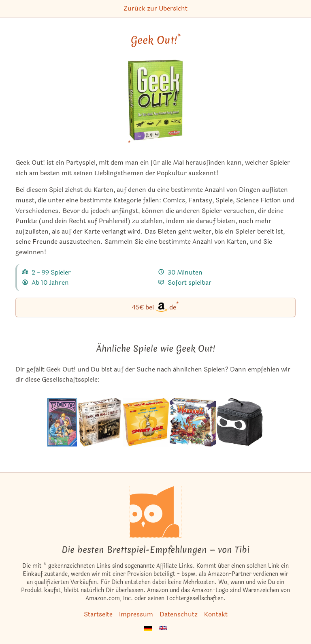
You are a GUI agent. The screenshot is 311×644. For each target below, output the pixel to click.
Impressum (136, 614)
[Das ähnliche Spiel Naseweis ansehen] (146, 422)
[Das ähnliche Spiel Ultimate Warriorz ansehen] (193, 422)
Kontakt (216, 614)
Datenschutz (179, 614)
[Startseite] (155, 512)
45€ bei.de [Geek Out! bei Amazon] (155, 307)
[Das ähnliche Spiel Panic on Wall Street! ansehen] (100, 422)
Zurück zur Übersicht (155, 8)
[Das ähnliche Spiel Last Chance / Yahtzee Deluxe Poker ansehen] (62, 422)
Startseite (98, 614)
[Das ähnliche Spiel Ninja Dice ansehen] (240, 422)
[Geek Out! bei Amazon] (156, 105)
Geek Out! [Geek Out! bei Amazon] (156, 40)
